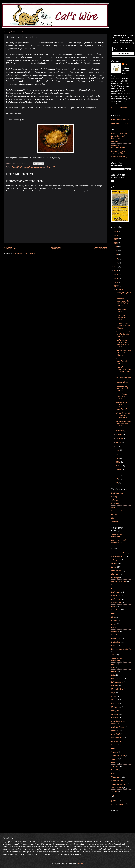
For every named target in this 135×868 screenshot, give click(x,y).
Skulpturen (115, 521)
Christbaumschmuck (119, 581)
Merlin (114, 696)
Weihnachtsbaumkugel (119, 784)
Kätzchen (115, 686)
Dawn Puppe (116, 585)
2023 (116, 243)
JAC (113, 655)
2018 (116, 263)
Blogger (81, 863)
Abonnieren (123, 54)
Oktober (119, 435)
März (118, 462)
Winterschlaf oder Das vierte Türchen (122, 396)
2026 (116, 231)
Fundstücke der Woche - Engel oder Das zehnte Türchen (122, 343)
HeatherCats (116, 642)
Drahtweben (116, 599)
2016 (116, 270)
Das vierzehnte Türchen (121, 310)
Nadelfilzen (115, 711)
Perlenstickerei (117, 738)
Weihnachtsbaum (117, 780)
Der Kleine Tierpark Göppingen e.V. (119, 541)
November (120, 431)
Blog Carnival (116, 571)
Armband (115, 563)
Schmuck (114, 752)
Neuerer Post (11, 248)
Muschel (27, 167)
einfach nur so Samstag (120, 795)
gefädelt (114, 801)
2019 (116, 259)
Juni (118, 450)
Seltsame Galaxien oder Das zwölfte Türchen (123, 326)
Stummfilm (115, 770)
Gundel (114, 628)
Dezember (120, 289)
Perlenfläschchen (117, 511)
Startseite (56, 248)
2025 (116, 235)
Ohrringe (115, 496)
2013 (116, 282)
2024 (116, 239)
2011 (116, 475)
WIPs (54, 167)
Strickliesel (115, 766)
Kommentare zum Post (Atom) (24, 253)
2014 (116, 278)
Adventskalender (117, 556)
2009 (116, 483)
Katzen (114, 671)
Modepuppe (115, 707)
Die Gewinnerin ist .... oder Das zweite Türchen (123, 415)
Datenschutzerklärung (119, 157)
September (120, 438)
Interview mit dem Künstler (121, 649)
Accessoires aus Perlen (120, 553)
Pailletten (115, 731)
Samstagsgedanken (37, 167)
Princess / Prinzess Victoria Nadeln (118, 152)
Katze (113, 668)
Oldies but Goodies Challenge (118, 722)
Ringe (113, 518)
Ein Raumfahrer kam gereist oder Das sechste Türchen (123, 380)
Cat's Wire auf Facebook (120, 120)
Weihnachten (116, 777)
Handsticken (116, 638)
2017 (116, 266)
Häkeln (20, 167)
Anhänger (115, 500)
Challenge (115, 578)
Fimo (113, 617)
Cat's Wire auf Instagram (120, 123)
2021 (116, 251)
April (118, 458)
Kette (113, 675)
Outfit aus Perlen (117, 727)
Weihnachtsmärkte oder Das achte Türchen (122, 361)
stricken (48, 167)
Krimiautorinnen (117, 682)
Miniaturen (115, 703)
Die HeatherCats (117, 493)
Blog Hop (115, 574)
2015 (116, 274)
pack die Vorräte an (118, 804)
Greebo (114, 624)
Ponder (114, 745)
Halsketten (115, 504)
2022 (116, 247)
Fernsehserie (116, 610)
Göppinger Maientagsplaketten (118, 146)
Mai (118, 454)
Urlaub (114, 773)
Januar (119, 470)
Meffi (113, 693)
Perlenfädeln (116, 734)
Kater (113, 664)
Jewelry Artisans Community (117, 536)
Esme (113, 606)
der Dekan (115, 791)
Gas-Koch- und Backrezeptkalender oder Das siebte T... (123, 370)
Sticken (114, 763)
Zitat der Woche (117, 788)
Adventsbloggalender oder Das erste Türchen (123, 423)
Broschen (115, 514)
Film (113, 613)
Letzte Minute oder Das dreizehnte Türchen (123, 318)
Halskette (115, 635)
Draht (14, 167)
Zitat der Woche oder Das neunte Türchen (123, 353)
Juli (118, 446)
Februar (119, 466)
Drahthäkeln (116, 592)
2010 (116, 479)
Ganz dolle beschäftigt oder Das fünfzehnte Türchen (122, 302)
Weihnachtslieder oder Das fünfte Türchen (122, 388)
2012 (116, 286)
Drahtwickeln (116, 603)
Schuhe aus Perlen (118, 756)
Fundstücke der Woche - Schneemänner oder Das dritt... (122, 406)
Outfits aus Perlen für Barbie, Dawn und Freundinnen (119, 136)
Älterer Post (101, 248)
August (119, 442)
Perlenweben (116, 741)
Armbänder (115, 507)
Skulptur (114, 759)
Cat (126, 65)
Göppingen (115, 631)
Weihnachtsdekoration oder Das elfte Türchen (123, 334)
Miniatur (114, 700)
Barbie (114, 567)
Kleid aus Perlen (117, 678)
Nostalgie (115, 714)
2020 (116, 255)
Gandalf (114, 621)
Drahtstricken (116, 596)
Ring (113, 748)
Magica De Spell (117, 689)
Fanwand (115, 142)
